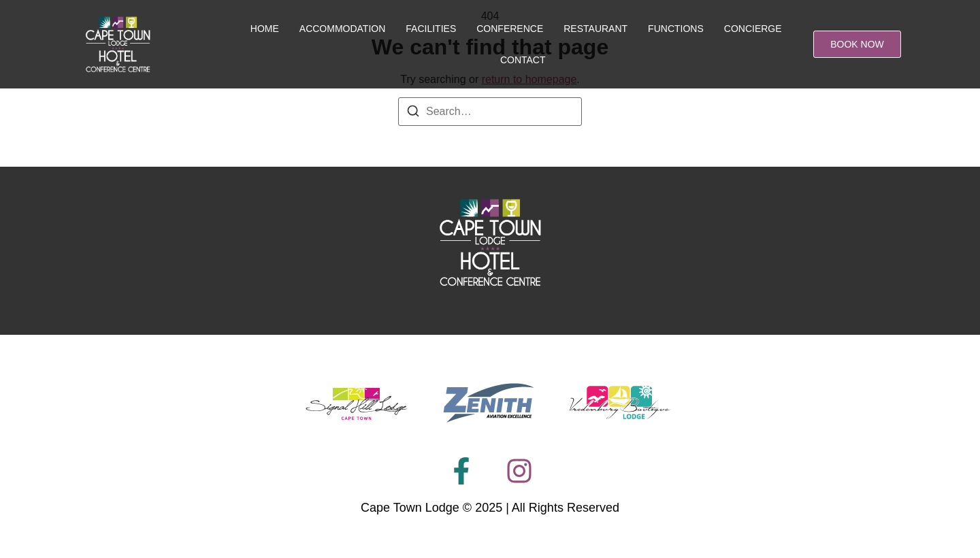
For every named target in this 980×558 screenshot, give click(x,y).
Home (265, 29)
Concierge (753, 29)
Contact (523, 60)
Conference (510, 29)
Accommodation (343, 29)
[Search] (413, 113)
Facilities (431, 29)
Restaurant (595, 29)
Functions (676, 29)
